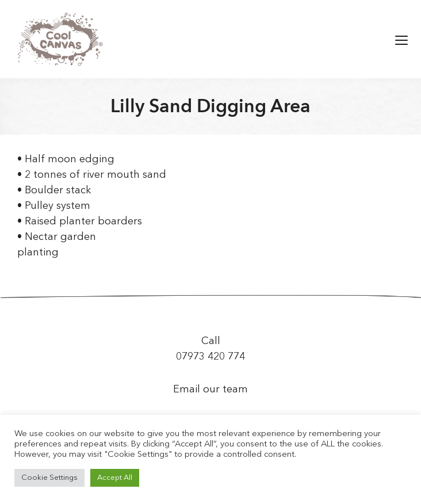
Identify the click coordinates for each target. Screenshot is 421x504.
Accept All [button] (115, 478)
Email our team (210, 390)
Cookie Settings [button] (49, 478)
